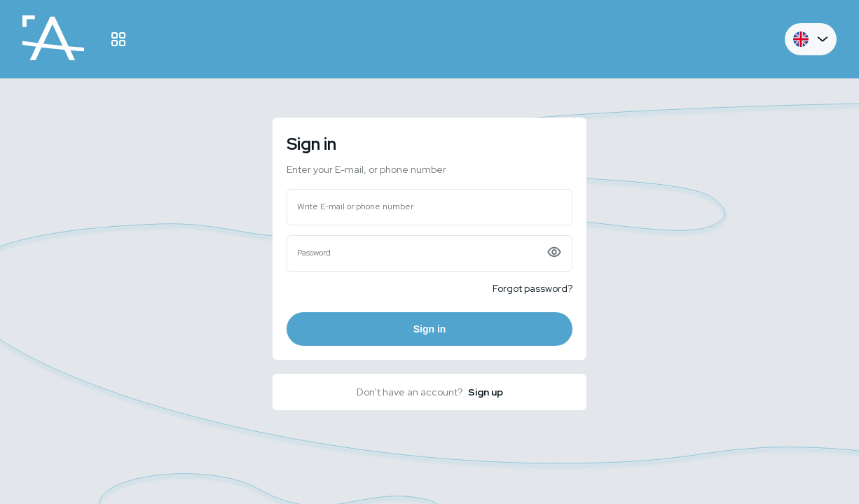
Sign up (486, 392)
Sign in (430, 329)
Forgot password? (532, 288)
